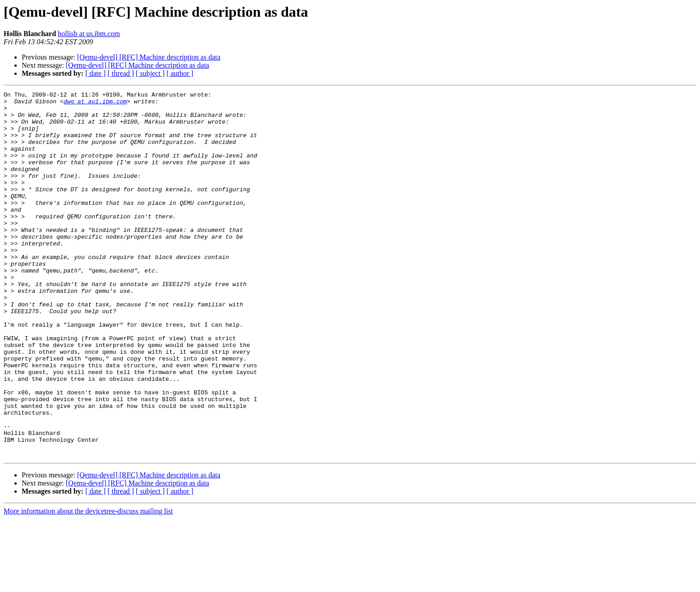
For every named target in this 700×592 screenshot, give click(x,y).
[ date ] (95, 73)
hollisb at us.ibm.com (89, 34)
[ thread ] (121, 73)
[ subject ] (150, 73)
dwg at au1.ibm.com (95, 104)
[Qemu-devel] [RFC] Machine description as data (149, 57)
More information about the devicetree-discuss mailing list (88, 584)
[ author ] (180, 73)
